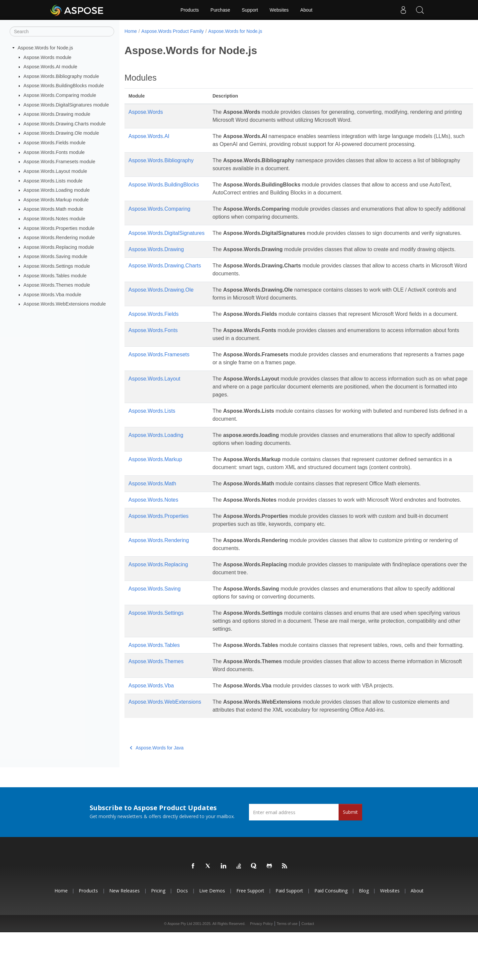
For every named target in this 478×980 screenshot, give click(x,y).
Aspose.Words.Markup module (56, 200)
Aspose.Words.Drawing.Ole (161, 314)
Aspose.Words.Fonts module (54, 152)
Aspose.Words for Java (157, 796)
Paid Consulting (331, 938)
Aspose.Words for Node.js (45, 48)
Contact (308, 971)
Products (190, 10)
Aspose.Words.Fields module (55, 143)
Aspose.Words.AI (149, 136)
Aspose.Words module (48, 57)
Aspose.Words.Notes (153, 532)
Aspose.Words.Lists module (53, 180)
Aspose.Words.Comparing (159, 217)
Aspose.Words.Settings (156, 653)
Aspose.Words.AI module (50, 67)
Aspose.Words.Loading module (57, 190)
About (307, 10)
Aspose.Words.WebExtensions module (65, 304)
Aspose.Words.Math (152, 515)
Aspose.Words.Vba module (52, 295)
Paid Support (289, 938)
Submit (350, 860)
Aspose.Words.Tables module (55, 275)
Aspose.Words (146, 112)
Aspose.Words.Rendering (159, 580)
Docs (182, 938)
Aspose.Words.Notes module (54, 219)
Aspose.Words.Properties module (59, 228)
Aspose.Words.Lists (152, 443)
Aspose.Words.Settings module (57, 266)
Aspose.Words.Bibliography (161, 168)
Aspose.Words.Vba (151, 733)
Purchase (220, 10)
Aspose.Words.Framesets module (59, 162)
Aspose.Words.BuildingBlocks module (64, 86)
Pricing (158, 938)
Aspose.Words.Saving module (56, 256)
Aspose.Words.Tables (154, 685)
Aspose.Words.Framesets (159, 386)
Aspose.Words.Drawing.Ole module (61, 133)
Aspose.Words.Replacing (158, 604)
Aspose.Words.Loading (156, 467)
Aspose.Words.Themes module (57, 285)
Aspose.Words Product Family (173, 31)
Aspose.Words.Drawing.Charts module (65, 124)
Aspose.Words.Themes (156, 709)
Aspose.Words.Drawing (156, 265)
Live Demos (212, 938)
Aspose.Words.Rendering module (59, 238)
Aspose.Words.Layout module (55, 171)
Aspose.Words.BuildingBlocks (164, 193)
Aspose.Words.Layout (154, 411)
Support (250, 10)
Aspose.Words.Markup (155, 491)
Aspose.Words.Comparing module (60, 95)
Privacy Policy (261, 971)
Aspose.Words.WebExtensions (165, 750)
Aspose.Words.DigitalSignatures (166, 241)
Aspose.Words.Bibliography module (61, 76)
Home (131, 31)
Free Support (250, 938)
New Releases (124, 938)
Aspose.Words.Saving (155, 629)
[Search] (62, 32)
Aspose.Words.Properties (159, 556)
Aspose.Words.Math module (54, 209)
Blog (364, 938)
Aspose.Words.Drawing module (57, 114)
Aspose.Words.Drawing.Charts (165, 289)
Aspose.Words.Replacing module (59, 247)
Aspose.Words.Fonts (153, 362)
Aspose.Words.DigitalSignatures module (66, 105)
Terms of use (287, 971)
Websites (279, 10)
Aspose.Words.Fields (154, 338)
